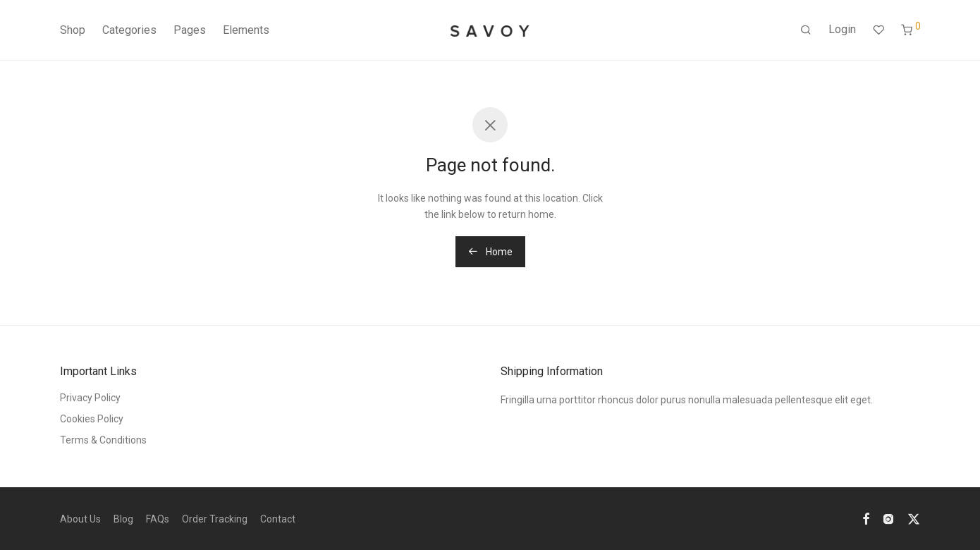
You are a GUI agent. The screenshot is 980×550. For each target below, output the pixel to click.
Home (490, 252)
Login (842, 29)
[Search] (806, 30)
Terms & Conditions (103, 440)
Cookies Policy (92, 419)
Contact (278, 519)
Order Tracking (215, 519)
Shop (73, 30)
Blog (123, 519)
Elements (246, 30)
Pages (190, 30)
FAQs (158, 519)
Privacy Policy (90, 398)
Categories (129, 30)
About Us (80, 519)
